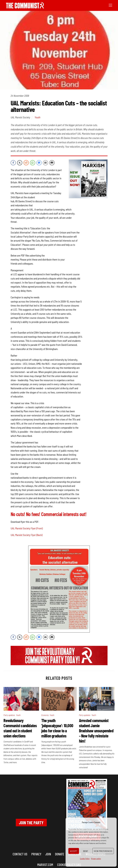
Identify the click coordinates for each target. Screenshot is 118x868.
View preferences (103, 851)
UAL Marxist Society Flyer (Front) (27, 528)
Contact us (20, 854)
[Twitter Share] (20, 163)
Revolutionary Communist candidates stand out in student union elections (20, 728)
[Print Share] (52, 163)
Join (48, 854)
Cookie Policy (85, 859)
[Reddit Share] (26, 163)
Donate (60, 854)
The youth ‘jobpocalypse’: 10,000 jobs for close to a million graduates (57, 728)
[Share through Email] (45, 163)
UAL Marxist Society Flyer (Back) (27, 535)
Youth (37, 117)
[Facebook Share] (13, 163)
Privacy (36, 854)
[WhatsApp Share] (33, 163)
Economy (45, 715)
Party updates (9, 715)
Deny (86, 851)
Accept (74, 851)
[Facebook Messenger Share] (39, 163)
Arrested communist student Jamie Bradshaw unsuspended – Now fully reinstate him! (96, 731)
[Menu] (110, 5)
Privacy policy (96, 859)
